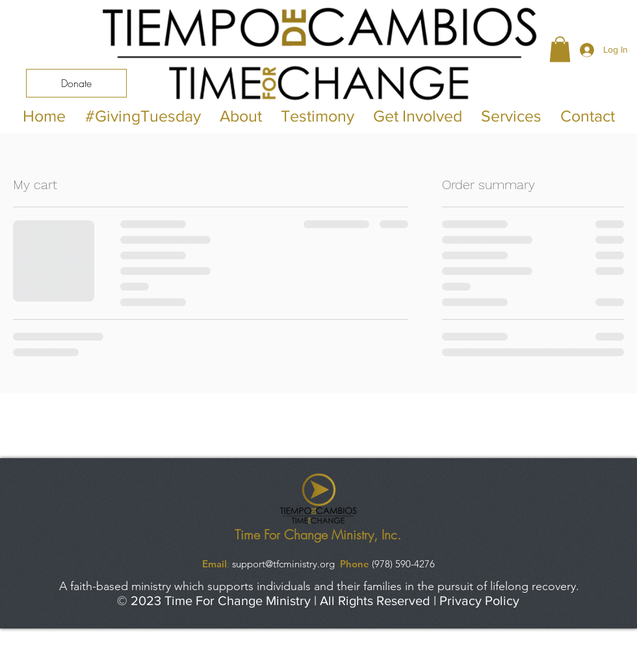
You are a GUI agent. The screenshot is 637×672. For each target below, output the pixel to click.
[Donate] (76, 83)
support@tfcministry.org (283, 564)
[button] (560, 49)
